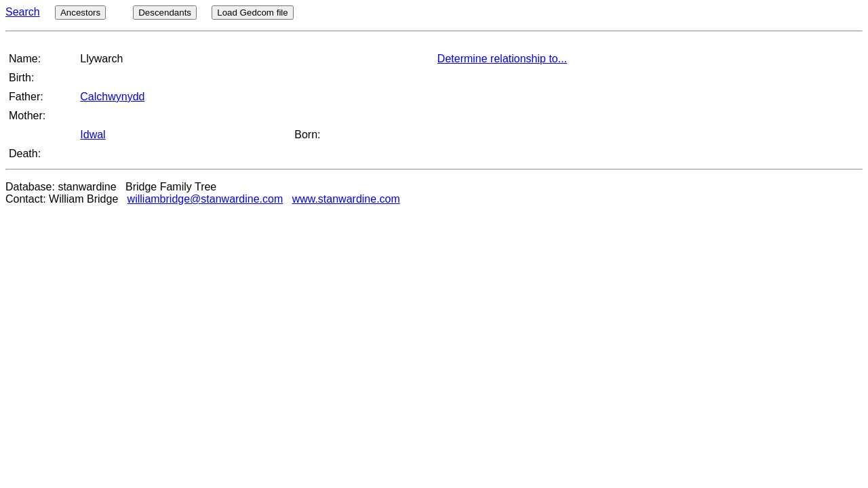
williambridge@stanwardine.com (205, 199)
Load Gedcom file (252, 13)
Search (23, 12)
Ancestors (80, 13)
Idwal (93, 135)
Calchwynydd (112, 97)
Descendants (165, 13)
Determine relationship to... (502, 59)
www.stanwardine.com (346, 199)
